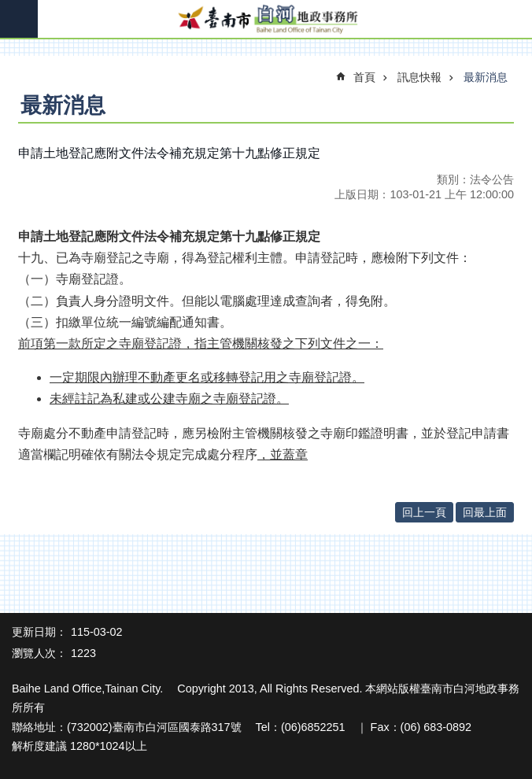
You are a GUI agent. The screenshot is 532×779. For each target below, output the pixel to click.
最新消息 (486, 77)
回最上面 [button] (485, 512)
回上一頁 (424, 512)
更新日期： (39, 632)
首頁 (364, 77)
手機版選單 (19, 19)
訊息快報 (419, 77)
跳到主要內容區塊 (8, 8)
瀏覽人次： (39, 653)
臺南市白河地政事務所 (266, 20)
